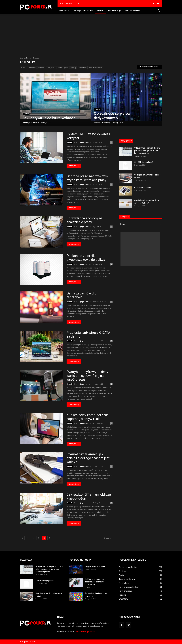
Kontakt (77, 3)
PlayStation (124, 583)
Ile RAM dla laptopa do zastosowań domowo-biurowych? (95, 582)
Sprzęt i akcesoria (84, 11)
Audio (23, 68)
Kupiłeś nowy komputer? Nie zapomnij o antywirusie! (88, 417)
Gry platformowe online (95, 566)
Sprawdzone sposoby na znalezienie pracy (85, 220)
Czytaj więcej (74, 166)
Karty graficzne (125, 591)
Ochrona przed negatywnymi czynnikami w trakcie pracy (88, 178)
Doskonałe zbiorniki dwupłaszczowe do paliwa (86, 258)
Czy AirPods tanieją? (143, 188)
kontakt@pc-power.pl (85, 631)
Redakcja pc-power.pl (31, 122)
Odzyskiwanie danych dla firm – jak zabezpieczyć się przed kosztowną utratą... (148, 151)
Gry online (65, 11)
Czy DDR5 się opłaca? (144, 162)
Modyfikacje (115, 11)
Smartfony (83, 68)
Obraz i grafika (132, 11)
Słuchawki (123, 571)
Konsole (41, 68)
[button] (159, 11)
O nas (62, 3)
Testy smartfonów (127, 579)
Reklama (69, 3)
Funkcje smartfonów (128, 567)
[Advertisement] (91, 34)
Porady (101, 11)
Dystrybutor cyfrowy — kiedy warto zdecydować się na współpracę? (87, 376)
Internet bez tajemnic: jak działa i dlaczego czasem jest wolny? (88, 458)
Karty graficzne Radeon (129, 587)
